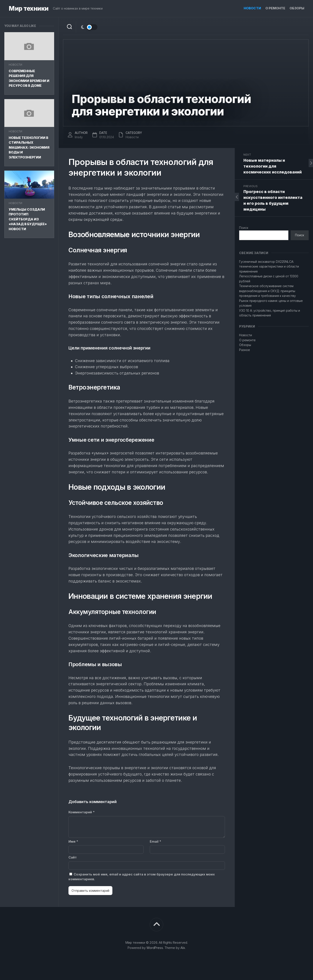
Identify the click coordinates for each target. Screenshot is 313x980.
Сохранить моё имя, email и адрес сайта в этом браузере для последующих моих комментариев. (142, 877)
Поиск (244, 228)
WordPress (155, 948)
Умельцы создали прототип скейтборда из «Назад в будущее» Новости (28, 219)
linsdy (79, 137)
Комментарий (82, 812)
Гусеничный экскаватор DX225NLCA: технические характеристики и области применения (269, 266)
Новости (252, 8)
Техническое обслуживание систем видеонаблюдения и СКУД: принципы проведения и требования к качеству (267, 291)
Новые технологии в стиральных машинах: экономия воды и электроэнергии (29, 147)
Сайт (73, 857)
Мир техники (28, 9)
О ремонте (275, 8)
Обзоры (297, 8)
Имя (73, 841)
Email (155, 841)
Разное (245, 350)
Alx (183, 948)
